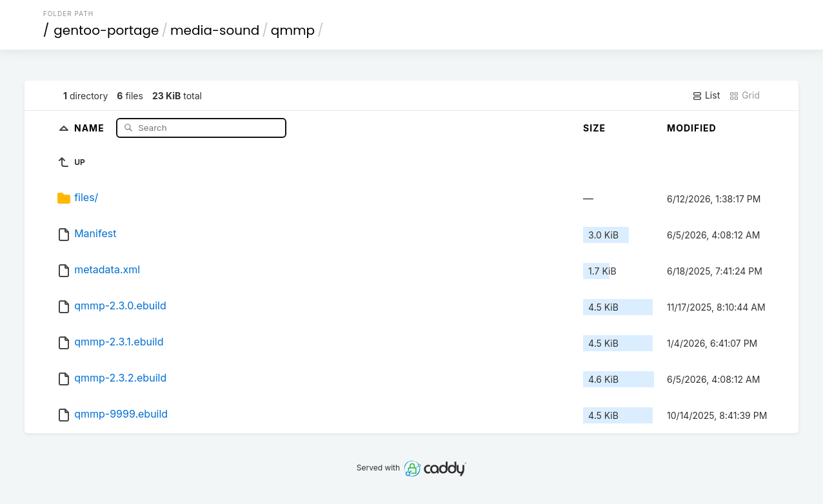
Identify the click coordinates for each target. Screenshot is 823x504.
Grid (744, 95)
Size (594, 128)
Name (91, 127)
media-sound (215, 30)
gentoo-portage (106, 30)
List (706, 95)
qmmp (293, 30)
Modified (692, 128)
